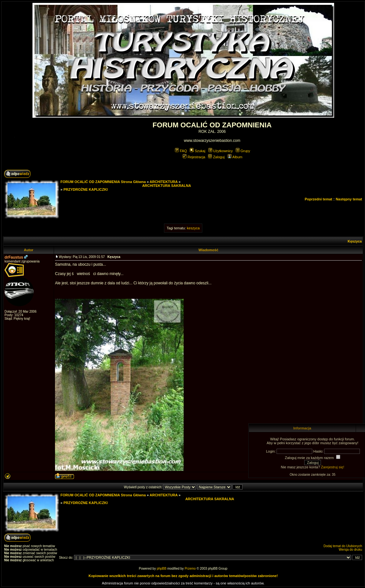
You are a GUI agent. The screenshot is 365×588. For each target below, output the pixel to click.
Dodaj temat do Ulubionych (343, 546)
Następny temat (349, 199)
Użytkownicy (221, 151)
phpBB (161, 569)
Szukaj (197, 151)
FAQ (181, 151)
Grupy (243, 151)
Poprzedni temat (318, 199)
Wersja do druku (350, 550)
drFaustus (14, 257)
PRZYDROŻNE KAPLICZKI (86, 189)
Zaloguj (216, 157)
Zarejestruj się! (333, 467)
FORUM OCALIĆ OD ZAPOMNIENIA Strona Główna (103, 182)
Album (235, 157)
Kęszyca (355, 241)
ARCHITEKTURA (164, 182)
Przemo (190, 569)
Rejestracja (194, 157)
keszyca (193, 228)
